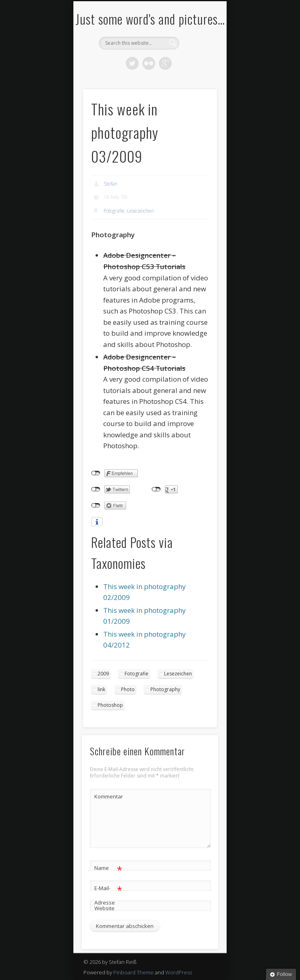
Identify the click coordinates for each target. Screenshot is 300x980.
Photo (128, 689)
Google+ (165, 63)
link (101, 689)
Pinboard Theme (133, 972)
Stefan (110, 184)
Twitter (132, 63)
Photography (165, 689)
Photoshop (110, 705)
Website (104, 908)
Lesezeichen (141, 211)
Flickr (149, 63)
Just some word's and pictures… (150, 19)
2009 (103, 674)
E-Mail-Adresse (108, 894)
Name (108, 868)
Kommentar (108, 796)
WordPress (179, 972)
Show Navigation (197, 72)
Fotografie (114, 211)
